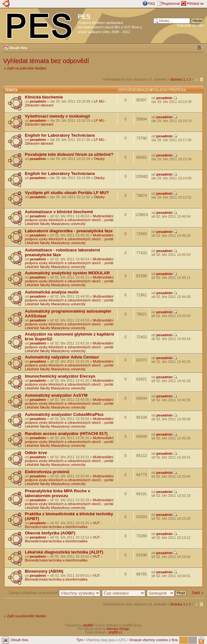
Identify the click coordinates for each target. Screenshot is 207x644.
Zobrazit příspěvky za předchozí (54, 593)
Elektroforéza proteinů (47, 472)
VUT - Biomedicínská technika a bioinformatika (63, 525)
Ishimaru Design (118, 629)
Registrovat (171, 4)
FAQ (152, 4)
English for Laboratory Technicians (60, 135)
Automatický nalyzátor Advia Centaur (62, 357)
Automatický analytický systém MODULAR (67, 273)
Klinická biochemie (44, 97)
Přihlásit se (195, 4)
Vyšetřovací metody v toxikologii (57, 116)
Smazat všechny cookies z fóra (153, 640)
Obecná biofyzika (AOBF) (50, 533)
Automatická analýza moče (52, 292)
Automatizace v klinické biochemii (59, 212)
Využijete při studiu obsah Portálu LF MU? (67, 193)
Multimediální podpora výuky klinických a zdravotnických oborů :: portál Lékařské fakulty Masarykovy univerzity (69, 220)
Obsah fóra (18, 48)
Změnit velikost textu (199, 47)
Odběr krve (36, 453)
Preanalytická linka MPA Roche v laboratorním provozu (57, 493)
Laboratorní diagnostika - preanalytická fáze (69, 231)
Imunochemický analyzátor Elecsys (60, 376)
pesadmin (38, 101)
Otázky (99, 159)
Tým (80, 640)
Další (196, 593)
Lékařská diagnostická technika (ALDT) (64, 552)
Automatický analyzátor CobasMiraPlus (64, 414)
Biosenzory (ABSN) (44, 571)
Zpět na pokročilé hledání (27, 68)
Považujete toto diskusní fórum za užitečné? (69, 154)
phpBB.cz (115, 632)
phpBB (88, 625)
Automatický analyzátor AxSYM (56, 395)
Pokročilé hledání (190, 25)
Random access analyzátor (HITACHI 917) (66, 434)
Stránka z (180, 79)
